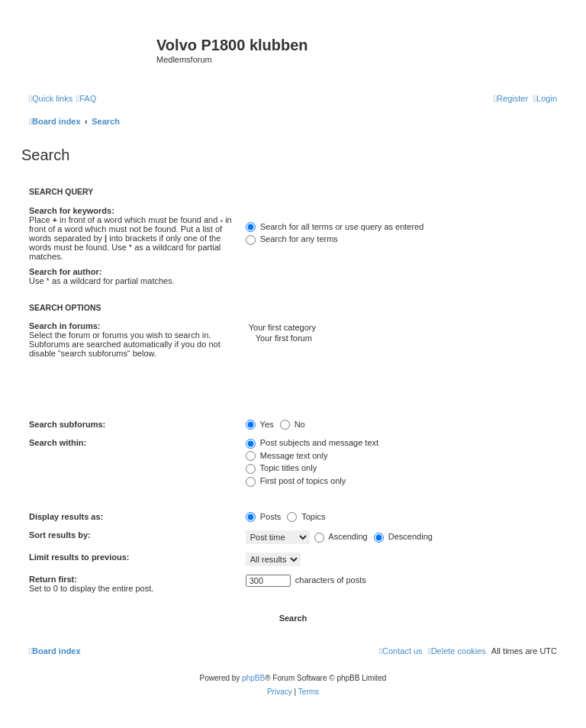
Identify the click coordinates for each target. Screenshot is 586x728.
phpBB (253, 678)
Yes (260, 424)
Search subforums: (67, 424)
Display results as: (66, 517)
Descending (403, 536)
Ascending (341, 536)
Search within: (58, 443)
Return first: (53, 579)
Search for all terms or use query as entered (335, 227)
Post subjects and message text (312, 443)
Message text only (287, 456)
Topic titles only (281, 468)
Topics (306, 517)
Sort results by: (60, 535)
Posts (264, 517)
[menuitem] (86, 98)
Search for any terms (292, 239)
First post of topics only (296, 481)
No (293, 424)
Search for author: (65, 272)
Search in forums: (65, 326)
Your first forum (401, 339)
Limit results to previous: (79, 557)
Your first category (401, 328)
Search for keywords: (72, 211)
